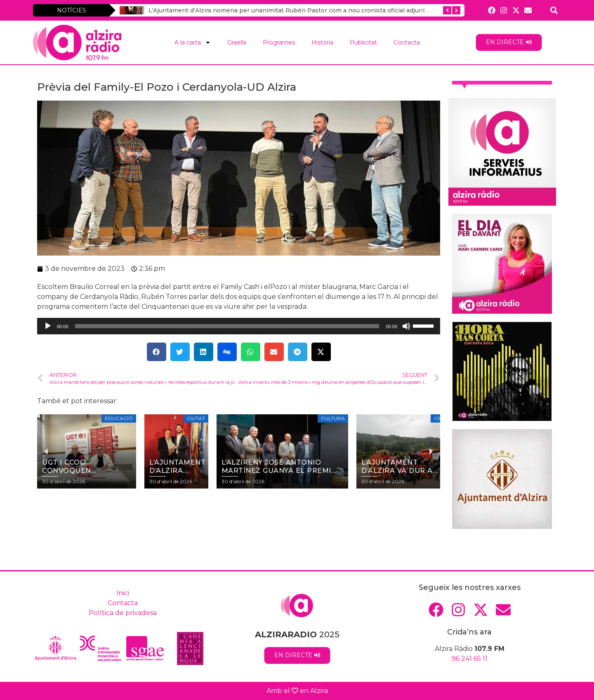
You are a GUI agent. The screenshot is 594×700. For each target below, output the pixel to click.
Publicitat (363, 42)
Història (322, 42)
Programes (279, 42)
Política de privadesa (123, 613)
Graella (237, 42)
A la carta (193, 42)
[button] (157, 352)
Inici (123, 593)
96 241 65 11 (470, 659)
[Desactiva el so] (406, 326)
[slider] (227, 326)
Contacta (407, 42)
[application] (239, 326)
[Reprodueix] (48, 326)
